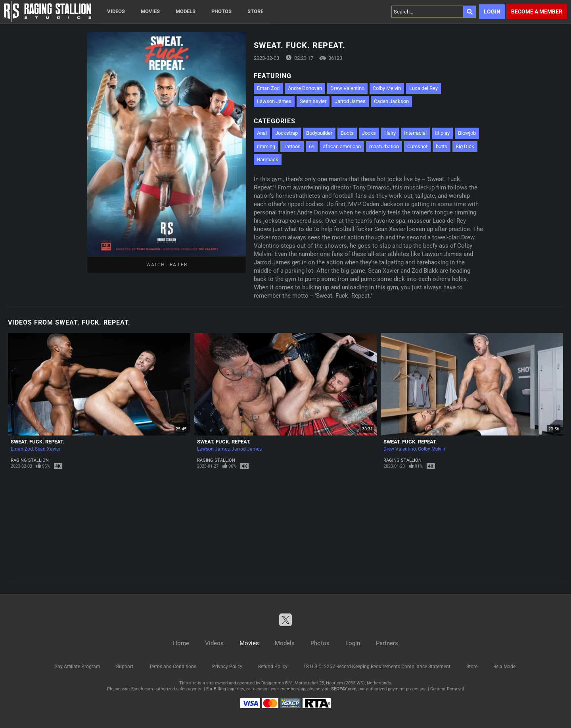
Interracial (415, 133)
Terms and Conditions (173, 667)
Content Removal (447, 689)
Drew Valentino (347, 88)
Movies (150, 11)
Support (125, 667)
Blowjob (467, 133)
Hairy (390, 133)
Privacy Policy (227, 667)
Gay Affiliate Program (77, 667)
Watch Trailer (167, 265)
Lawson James (274, 101)
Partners (387, 643)
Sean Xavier (313, 101)
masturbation (384, 146)
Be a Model (505, 667)
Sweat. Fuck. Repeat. (37, 442)
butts (442, 146)
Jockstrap (286, 133)
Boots (347, 133)
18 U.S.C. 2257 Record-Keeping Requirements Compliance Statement (377, 667)
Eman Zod (268, 88)
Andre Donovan (305, 88)
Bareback (268, 160)
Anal (262, 133)
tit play (442, 133)
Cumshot (417, 146)
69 (312, 146)
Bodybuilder (319, 133)
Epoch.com (142, 689)
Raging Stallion (30, 460)
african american (342, 146)
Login (492, 11)
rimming (266, 146)
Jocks (369, 133)
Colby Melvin (387, 88)
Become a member (537, 11)
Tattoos (292, 146)
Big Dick (465, 146)
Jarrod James (350, 101)
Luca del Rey (423, 88)
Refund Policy (273, 667)
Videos (116, 11)
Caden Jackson (391, 101)
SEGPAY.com (344, 689)
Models (186, 11)
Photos (221, 11)
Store (255, 11)
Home (181, 643)
